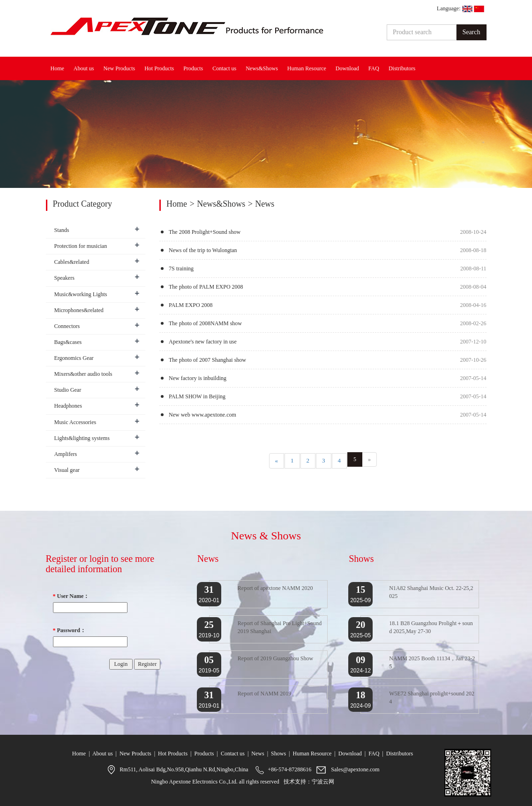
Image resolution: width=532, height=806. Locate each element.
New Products (120, 68)
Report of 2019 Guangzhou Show (275, 658)
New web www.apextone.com (202, 415)
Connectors (67, 326)
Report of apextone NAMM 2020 (275, 588)
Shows (278, 754)
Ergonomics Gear (74, 358)
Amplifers (66, 454)
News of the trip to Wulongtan (203, 250)
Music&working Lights (81, 294)
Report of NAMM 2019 (264, 694)
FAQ (374, 68)
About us (84, 68)
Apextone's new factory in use (203, 342)
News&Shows (262, 68)
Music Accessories (75, 422)
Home (57, 68)
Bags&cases (68, 342)
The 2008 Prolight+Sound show (205, 232)
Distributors (402, 68)
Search (471, 32)
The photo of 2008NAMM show (205, 323)
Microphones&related (79, 310)
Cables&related (72, 262)
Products (193, 68)
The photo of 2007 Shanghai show (207, 360)
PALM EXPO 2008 (191, 305)
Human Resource (307, 68)
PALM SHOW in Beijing (197, 396)
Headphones (68, 406)
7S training (181, 269)
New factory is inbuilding (198, 378)
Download (347, 68)
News (258, 754)
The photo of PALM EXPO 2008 (206, 287)
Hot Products (159, 68)
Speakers (64, 278)
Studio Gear (68, 390)
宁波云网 (323, 782)
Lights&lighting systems (82, 438)
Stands (62, 230)
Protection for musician (81, 246)
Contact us (224, 68)
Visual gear (67, 470)
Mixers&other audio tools (83, 374)
